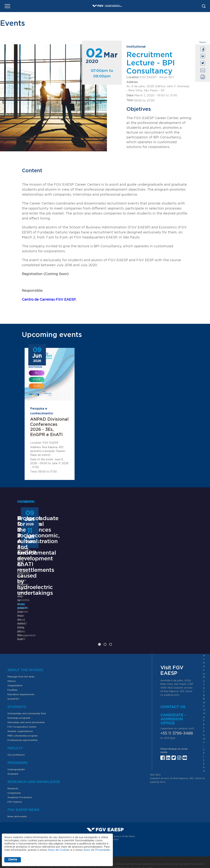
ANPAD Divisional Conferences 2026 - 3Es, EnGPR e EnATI (49, 427)
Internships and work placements (26, 715)
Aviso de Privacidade (97, 850)
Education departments (21, 687)
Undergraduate (16, 762)
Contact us (173, 699)
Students (17, 699)
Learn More (25, 618)
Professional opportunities (22, 733)
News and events (17, 809)
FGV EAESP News (23, 802)
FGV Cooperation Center (22, 719)
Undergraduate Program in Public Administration (42, 577)
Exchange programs (19, 710)
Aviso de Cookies (59, 850)
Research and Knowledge (34, 774)
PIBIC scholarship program (22, 728)
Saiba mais (87, 623)
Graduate (13, 766)
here (173, 730)
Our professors (16, 747)
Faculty (15, 741)
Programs (17, 755)
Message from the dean (21, 669)
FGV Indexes (15, 794)
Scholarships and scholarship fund (27, 706)
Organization (15, 678)
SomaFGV (13, 691)
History (11, 674)
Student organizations (20, 724)
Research (13, 781)
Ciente (13, 860)
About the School (26, 663)
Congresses (14, 785)
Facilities (12, 682)
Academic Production (20, 790)
